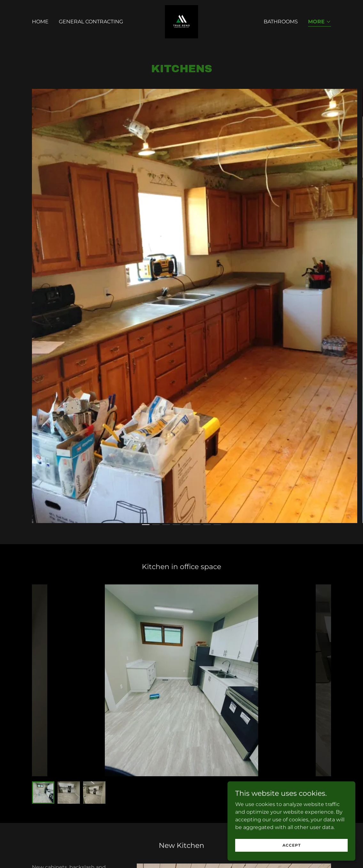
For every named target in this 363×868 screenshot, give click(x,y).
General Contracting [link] (91, 22)
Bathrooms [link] (281, 22)
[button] (320, 22)
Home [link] (40, 22)
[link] (181, 21)
